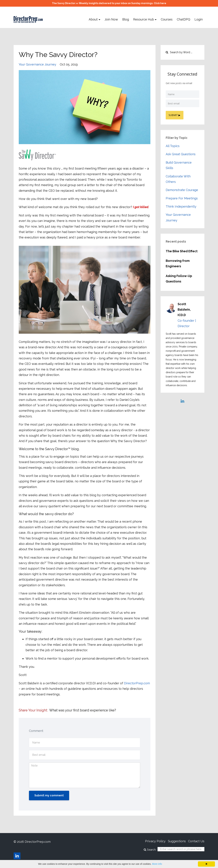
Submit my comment (49, 795)
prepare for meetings (182, 198)
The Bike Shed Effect (182, 251)
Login (199, 19)
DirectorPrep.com (137, 683)
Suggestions (175, 842)
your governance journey (37, 64)
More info (157, 864)
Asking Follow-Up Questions (179, 278)
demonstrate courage (182, 190)
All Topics (173, 146)
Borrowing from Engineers (178, 263)
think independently (181, 206)
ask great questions (181, 154)
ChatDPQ (184, 19)
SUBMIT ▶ (175, 115)
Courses (167, 19)
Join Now (111, 19)
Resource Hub (144, 19)
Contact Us (196, 842)
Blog (126, 19)
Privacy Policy (151, 842)
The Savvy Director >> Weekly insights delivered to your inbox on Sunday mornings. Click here (109, 3)
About (93, 19)
